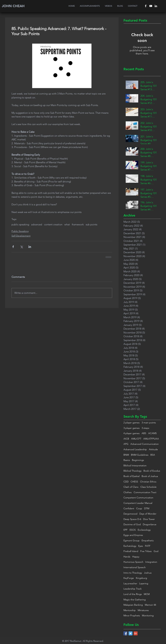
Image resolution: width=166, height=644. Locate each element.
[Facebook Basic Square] (125, 633)
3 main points (149, 423)
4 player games (132, 433)
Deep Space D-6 (132, 519)
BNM (126, 455)
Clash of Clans (131, 487)
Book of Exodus (152, 471)
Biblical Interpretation (135, 465)
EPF (126, 530)
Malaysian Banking (133, 605)
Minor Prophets (132, 615)
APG (126, 444)
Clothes (128, 492)
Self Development (21, 236)
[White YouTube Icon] (151, 6)
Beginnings (138, 460)
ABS (144, 433)
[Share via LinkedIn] (30, 247)
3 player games (132, 428)
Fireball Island (131, 551)
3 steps (145, 428)
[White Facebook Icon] (146, 6)
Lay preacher (130, 583)
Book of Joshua (150, 476)
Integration (151, 562)
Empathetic (148, 540)
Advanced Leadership (135, 449)
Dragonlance (150, 524)
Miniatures (143, 610)
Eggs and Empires (133, 535)
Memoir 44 (150, 605)
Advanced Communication (145, 444)
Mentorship (130, 610)
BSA (153, 455)
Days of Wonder (148, 514)
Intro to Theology (133, 573)
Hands (127, 557)
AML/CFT (136, 439)
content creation (53, 225)
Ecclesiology (144, 530)
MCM (147, 594)
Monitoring (148, 615)
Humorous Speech (133, 562)
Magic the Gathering (135, 600)
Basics (127, 460)
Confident (129, 508)
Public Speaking (20, 231)
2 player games (132, 423)
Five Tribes (146, 551)
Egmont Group (132, 540)
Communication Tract (145, 492)
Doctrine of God (132, 524)
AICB (126, 439)
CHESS (134, 482)
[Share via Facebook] (13, 247)
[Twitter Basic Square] (131, 633)
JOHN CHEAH (13, 6)
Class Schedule (148, 487)
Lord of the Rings (133, 594)
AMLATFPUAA (151, 439)
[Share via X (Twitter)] (21, 247)
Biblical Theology (132, 471)
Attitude (153, 449)
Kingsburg (141, 578)
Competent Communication (138, 498)
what (67, 225)
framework (78, 225)
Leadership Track (133, 589)
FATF (148, 546)
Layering (144, 583)
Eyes (141, 546)
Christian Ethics (148, 482)
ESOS (133, 530)
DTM (147, 508)
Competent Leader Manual (138, 503)
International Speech (135, 567)
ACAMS (152, 433)
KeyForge (129, 578)
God (156, 551)
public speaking (20, 225)
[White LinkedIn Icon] (156, 6)
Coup (139, 508)
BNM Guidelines (140, 455)
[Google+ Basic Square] (136, 633)
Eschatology (130, 546)
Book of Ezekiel (132, 476)
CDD (126, 482)
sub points (91, 225)
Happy (136, 557)
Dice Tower (149, 519)
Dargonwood (130, 514)
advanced (37, 225)
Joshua (148, 573)
